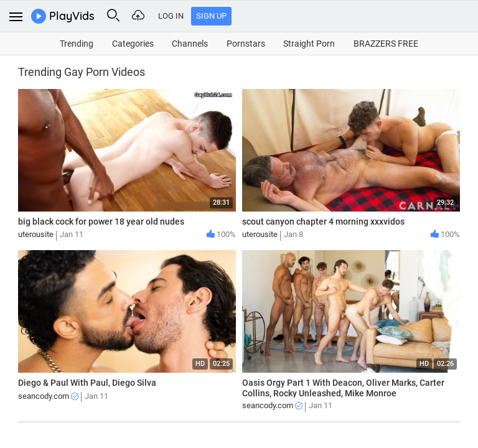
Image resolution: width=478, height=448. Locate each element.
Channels (190, 44)
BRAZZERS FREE (386, 44)
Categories (133, 44)
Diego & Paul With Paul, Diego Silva (87, 383)
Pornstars (246, 44)
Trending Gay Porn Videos (82, 72)
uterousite (36, 234)
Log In (171, 16)
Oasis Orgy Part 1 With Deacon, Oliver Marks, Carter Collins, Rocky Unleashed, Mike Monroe (343, 388)
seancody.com (48, 396)
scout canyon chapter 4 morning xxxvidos (323, 222)
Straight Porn (309, 44)
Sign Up (211, 16)
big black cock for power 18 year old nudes (101, 222)
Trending (77, 44)
